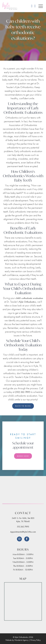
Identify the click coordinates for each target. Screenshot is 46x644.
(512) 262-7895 (23, 392)
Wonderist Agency (21, 640)
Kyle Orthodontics (28, 302)
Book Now (23, 456)
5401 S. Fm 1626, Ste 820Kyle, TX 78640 (23, 520)
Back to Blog (23, 406)
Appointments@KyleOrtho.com (23, 532)
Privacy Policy (36, 640)
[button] (41, 6)
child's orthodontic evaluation (29, 298)
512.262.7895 (23, 527)
